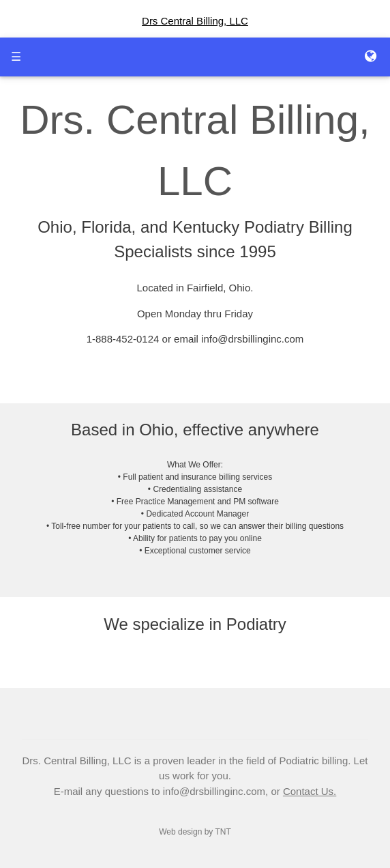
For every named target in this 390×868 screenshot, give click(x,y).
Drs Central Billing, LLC (195, 21)
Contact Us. (310, 791)
